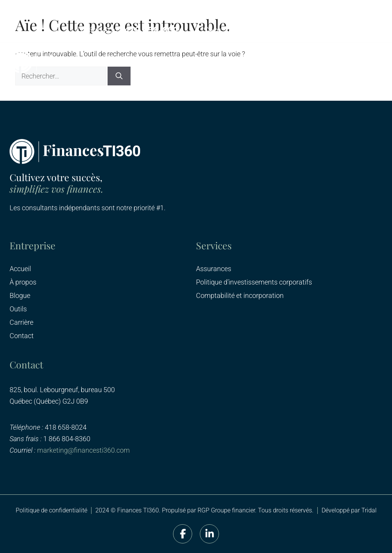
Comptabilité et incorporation (240, 296)
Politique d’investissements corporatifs (254, 282)
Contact (22, 336)
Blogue (20, 296)
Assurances (214, 269)
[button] (374, 62)
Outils (18, 309)
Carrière (21, 322)
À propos (23, 282)
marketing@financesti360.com (83, 450)
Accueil (20, 269)
